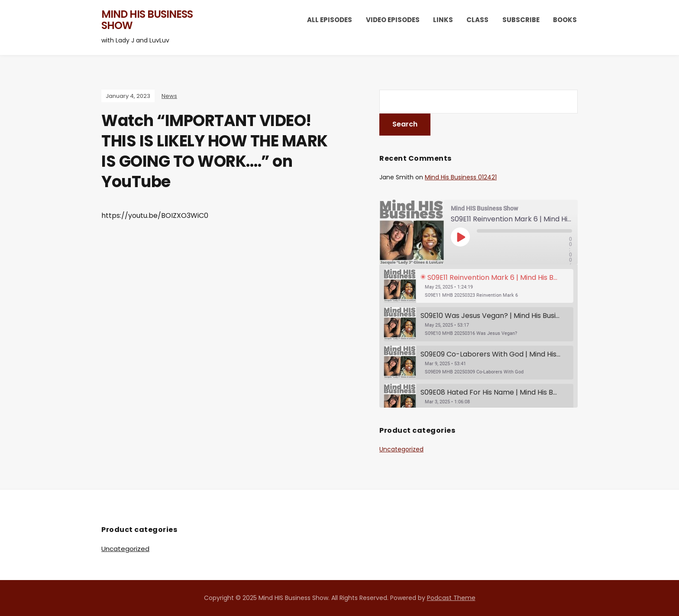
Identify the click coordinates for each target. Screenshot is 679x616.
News (169, 96)
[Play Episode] (460, 237)
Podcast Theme (451, 598)
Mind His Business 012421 (461, 177)
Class (477, 20)
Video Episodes (393, 20)
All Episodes (330, 20)
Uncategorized (401, 449)
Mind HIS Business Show (147, 20)
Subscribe (521, 20)
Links (443, 20)
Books (565, 20)
